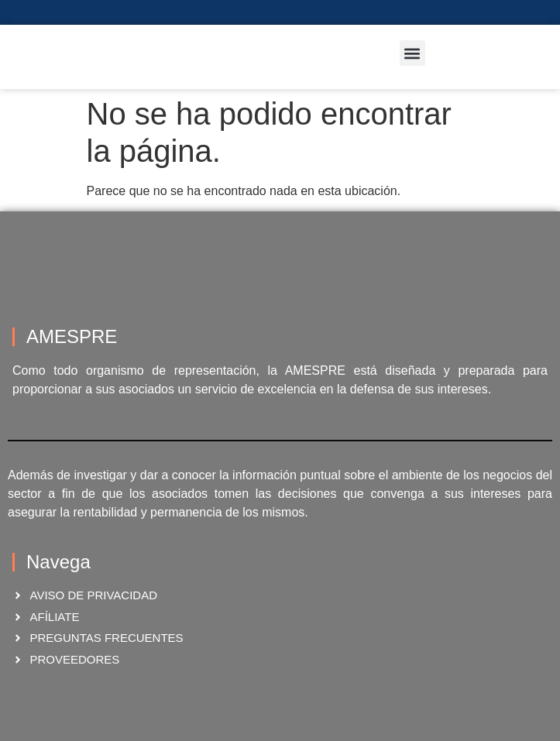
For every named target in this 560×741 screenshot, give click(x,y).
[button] (412, 53)
